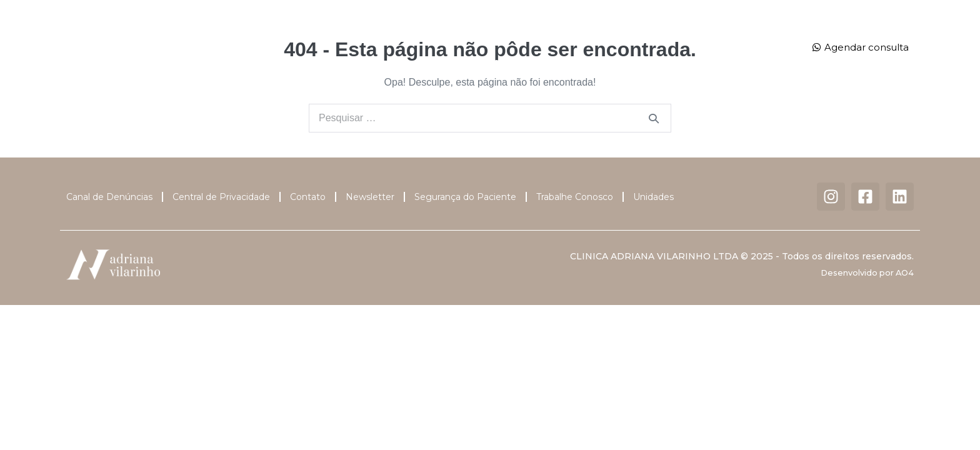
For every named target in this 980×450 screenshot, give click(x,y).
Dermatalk (730, 33)
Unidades (654, 33)
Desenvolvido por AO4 (867, 273)
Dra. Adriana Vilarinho (275, 33)
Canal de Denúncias (109, 197)
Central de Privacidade (221, 197)
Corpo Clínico (377, 33)
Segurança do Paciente (465, 197)
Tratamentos (467, 33)
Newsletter (370, 197)
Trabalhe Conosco (575, 197)
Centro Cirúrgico (565, 33)
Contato (490, 62)
